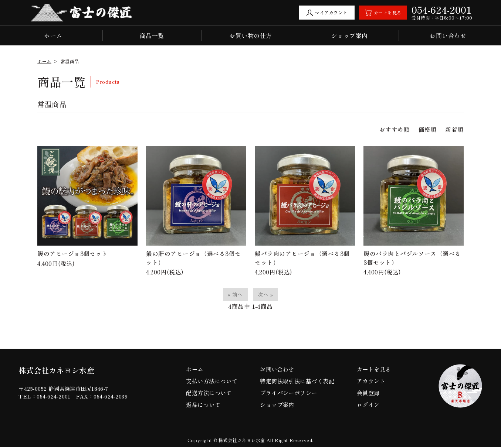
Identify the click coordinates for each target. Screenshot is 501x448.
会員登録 (368, 393)
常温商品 (70, 61)
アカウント (371, 382)
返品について (204, 405)
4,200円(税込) (196, 211)
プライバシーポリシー (289, 393)
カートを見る (374, 370)
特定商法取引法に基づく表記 (298, 382)
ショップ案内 (350, 35)
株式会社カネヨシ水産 (58, 371)
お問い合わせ (448, 35)
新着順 (454, 129)
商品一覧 (152, 35)
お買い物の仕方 (250, 35)
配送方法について (210, 393)
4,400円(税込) (87, 207)
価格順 (427, 129)
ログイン (368, 405)
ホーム (53, 35)
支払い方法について (213, 382)
